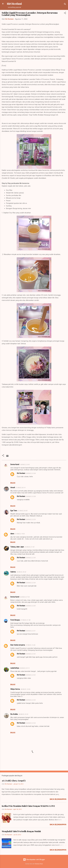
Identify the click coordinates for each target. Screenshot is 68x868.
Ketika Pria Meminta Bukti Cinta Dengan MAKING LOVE (28, 806)
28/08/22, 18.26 (25, 689)
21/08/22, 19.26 (20, 534)
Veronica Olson (39, 864)
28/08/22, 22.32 (31, 654)
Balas (13, 483)
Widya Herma (15, 689)
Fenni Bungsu (15, 620)
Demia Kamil (15, 464)
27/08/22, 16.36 (31, 645)
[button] (65, 13)
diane (12, 534)
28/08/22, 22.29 (31, 519)
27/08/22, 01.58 (26, 620)
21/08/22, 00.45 (23, 511)
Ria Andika (14, 714)
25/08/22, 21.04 (30, 547)
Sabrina (13, 572)
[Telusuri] (65, 4)
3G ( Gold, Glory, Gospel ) (14, 781)
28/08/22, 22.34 (31, 723)
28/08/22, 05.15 (25, 668)
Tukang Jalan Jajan (17, 547)
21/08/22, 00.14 (21, 488)
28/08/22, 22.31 (31, 631)
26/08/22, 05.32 (21, 572)
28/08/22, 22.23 (23, 714)
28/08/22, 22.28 (31, 473)
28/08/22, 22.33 (31, 700)
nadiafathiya (15, 668)
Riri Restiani (14, 4)
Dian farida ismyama (18, 645)
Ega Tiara (14, 511)
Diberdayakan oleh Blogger (34, 860)
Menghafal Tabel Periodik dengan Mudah (21, 831)
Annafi (13, 488)
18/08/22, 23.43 (25, 465)
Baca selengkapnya (58, 799)
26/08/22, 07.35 (25, 597)
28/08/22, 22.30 (31, 558)
